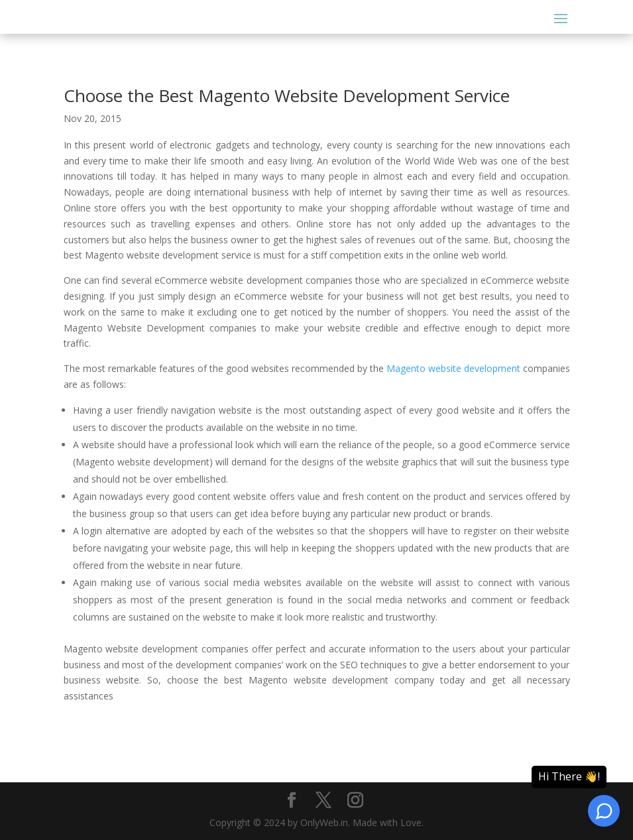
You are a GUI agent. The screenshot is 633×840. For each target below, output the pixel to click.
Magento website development (453, 368)
